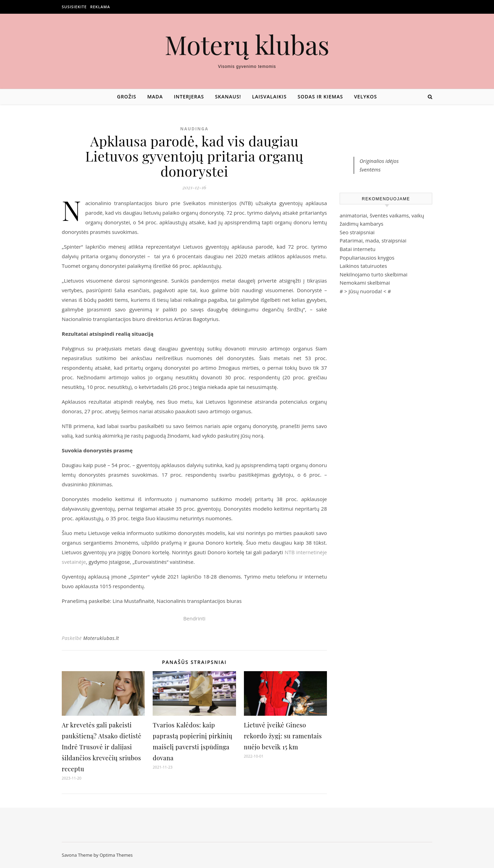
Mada (155, 97)
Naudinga (194, 129)
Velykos (366, 97)
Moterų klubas (247, 44)
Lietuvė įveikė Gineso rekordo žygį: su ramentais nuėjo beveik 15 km (283, 736)
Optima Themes (116, 855)
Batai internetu (357, 249)
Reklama (100, 7)
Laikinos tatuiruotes (363, 266)
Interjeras (189, 97)
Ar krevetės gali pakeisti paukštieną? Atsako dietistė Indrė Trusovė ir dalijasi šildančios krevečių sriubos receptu (102, 747)
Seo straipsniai (357, 232)
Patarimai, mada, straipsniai (373, 240)
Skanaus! (228, 97)
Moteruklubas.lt (101, 638)
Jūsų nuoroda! (365, 291)
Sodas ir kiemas (320, 97)
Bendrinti (194, 618)
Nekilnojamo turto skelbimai (373, 274)
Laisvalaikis (269, 97)
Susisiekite (74, 7)
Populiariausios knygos (367, 258)
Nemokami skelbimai (365, 283)
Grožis (127, 97)
